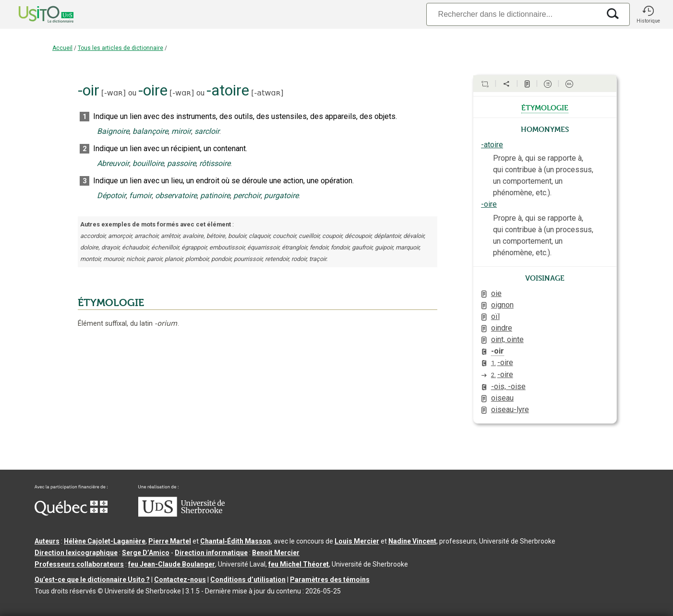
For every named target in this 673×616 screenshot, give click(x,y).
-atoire (492, 145)
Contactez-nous (180, 580)
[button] (648, 14)
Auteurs (47, 541)
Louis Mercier (357, 541)
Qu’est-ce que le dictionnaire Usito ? (92, 580)
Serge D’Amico (146, 553)
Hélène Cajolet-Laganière (105, 541)
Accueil (62, 48)
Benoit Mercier (276, 553)
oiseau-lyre (510, 409)
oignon (502, 305)
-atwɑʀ (268, 93)
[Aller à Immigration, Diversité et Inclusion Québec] (71, 513)
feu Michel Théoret (299, 564)
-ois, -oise (508, 386)
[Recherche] (513, 14)
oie (496, 293)
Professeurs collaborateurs (79, 564)
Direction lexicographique (76, 553)
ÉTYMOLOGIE (111, 303)
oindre (502, 328)
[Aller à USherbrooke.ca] (181, 514)
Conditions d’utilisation (248, 580)
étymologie (545, 107)
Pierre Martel (170, 541)
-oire (489, 204)
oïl (495, 316)
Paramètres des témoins (330, 580)
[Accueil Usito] (36, 14)
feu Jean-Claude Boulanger (172, 564)
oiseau (502, 398)
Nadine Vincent (412, 541)
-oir (498, 351)
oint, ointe (507, 339)
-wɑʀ (114, 93)
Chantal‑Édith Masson (235, 541)
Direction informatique (211, 553)
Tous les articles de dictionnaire (120, 48)
